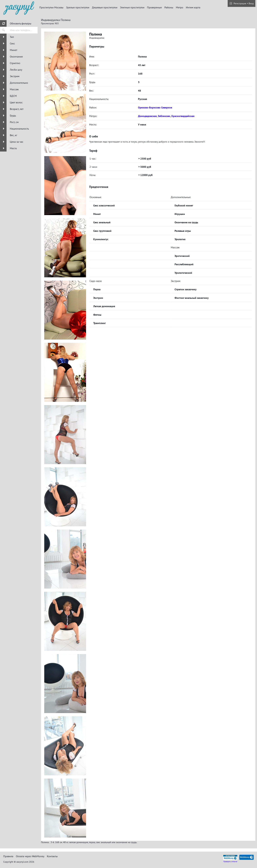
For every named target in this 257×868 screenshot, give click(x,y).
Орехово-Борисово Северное (155, 107)
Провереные (154, 7)
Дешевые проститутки (105, 7)
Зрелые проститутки (78, 7)
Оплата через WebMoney (30, 856)
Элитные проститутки (132, 7)
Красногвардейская (183, 116)
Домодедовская (147, 116)
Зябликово (164, 116)
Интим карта (193, 7)
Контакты (52, 856)
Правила (8, 856)
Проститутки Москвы (51, 7)
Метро (180, 7)
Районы (169, 7)
